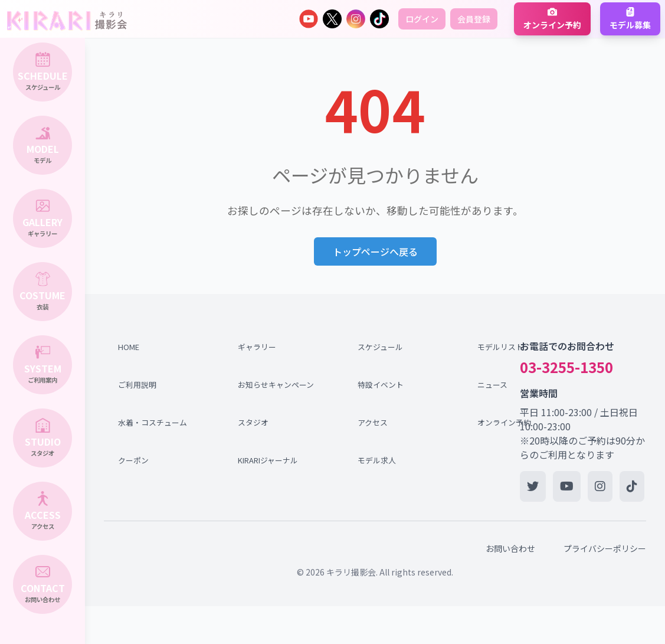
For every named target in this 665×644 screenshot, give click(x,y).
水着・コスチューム (153, 422)
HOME (129, 347)
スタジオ (253, 422)
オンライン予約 (504, 422)
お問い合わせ (510, 548)
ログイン (422, 19)
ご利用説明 (137, 385)
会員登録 (474, 19)
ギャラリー (257, 347)
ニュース (492, 385)
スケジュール (380, 347)
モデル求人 (377, 460)
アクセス (373, 422)
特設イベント (381, 385)
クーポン (133, 460)
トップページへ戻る (375, 251)
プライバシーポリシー (605, 548)
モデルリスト (500, 347)
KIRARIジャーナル (268, 460)
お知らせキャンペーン (273, 385)
